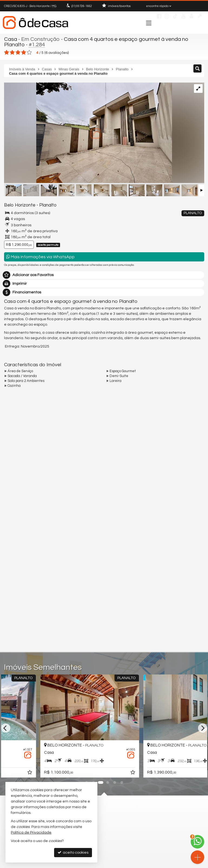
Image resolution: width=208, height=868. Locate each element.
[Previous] (6, 728)
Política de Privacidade (31, 833)
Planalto (48, 205)
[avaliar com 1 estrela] (7, 53)
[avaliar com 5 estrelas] (29, 53)
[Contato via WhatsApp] (197, 842)
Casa (11, 39)
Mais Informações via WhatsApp (40, 257)
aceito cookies (73, 852)
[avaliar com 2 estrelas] (12, 53)
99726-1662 (82, 6)
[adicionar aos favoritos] (71, 773)
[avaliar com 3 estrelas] (18, 53)
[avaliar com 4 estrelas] (24, 53)
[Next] (203, 728)
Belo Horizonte (20, 205)
